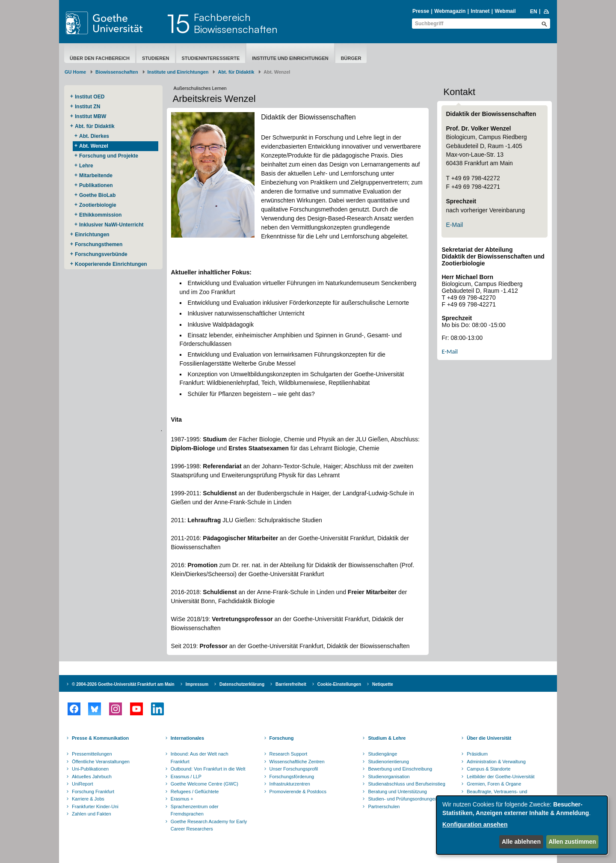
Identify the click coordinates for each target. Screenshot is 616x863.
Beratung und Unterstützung (397, 792)
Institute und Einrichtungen (290, 58)
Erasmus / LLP (186, 777)
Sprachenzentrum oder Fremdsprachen (195, 810)
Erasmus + (182, 799)
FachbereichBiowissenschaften (236, 23)
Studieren (156, 58)
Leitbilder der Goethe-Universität (500, 777)
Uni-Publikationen (90, 769)
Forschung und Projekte (109, 156)
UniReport (83, 784)
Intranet (480, 11)
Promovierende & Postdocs (298, 792)
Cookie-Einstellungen (339, 684)
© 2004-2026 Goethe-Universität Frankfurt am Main (123, 684)
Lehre (86, 166)
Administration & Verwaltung (496, 762)
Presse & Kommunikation (100, 738)
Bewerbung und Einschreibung (400, 769)
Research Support (289, 754)
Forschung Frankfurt (93, 792)
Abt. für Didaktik (236, 72)
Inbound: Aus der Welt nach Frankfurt (200, 758)
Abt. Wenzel (94, 146)
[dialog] (522, 825)
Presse (421, 11)
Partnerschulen (384, 806)
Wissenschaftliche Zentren (297, 762)
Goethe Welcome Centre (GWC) (204, 784)
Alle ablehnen (521, 842)
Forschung (282, 738)
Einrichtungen (92, 235)
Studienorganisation (389, 777)
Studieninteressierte (211, 58)
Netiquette (383, 684)
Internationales (187, 738)
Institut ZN (87, 107)
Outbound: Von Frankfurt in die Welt (208, 769)
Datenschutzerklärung (242, 684)
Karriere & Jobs (88, 799)
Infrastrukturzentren (290, 784)
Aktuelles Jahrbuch (92, 777)
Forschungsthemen (99, 244)
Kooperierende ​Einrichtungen (111, 264)
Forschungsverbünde (101, 254)
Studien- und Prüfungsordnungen (403, 799)
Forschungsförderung (292, 777)
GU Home (75, 72)
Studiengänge (382, 754)
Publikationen (96, 185)
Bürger (351, 58)
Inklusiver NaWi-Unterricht (111, 225)
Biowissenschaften (117, 72)
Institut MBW (90, 116)
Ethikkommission (100, 215)
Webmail (505, 11)
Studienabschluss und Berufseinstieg (406, 784)
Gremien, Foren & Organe (494, 784)
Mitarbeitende (96, 176)
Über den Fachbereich (100, 58)
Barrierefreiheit (291, 684)
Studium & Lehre (387, 738)
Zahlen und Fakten (92, 814)
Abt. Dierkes (94, 136)
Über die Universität (489, 738)
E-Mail (454, 225)
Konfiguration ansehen (475, 824)
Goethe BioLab (97, 195)
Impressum (197, 684)
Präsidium (477, 754)
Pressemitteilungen (92, 754)
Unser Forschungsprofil (294, 769)
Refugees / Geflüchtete (195, 792)
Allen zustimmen (572, 842)
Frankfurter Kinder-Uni (95, 806)
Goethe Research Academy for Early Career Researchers (209, 825)
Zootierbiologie (98, 205)
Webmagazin (450, 11)
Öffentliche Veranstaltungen (101, 762)
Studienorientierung (388, 762)
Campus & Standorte (489, 769)
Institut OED (90, 97)
